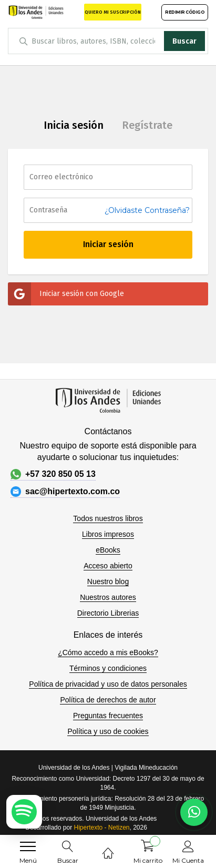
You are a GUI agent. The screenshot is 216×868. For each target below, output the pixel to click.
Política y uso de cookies (108, 731)
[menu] (28, 846)
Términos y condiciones (108, 668)
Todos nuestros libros (108, 518)
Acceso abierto (108, 566)
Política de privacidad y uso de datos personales (108, 684)
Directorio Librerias (108, 613)
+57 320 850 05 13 (53, 474)
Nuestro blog (108, 581)
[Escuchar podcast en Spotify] (24, 812)
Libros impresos (108, 534)
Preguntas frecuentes (108, 716)
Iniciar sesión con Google (66, 294)
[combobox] (108, 41)
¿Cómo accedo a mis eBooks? (108, 652)
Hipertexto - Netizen (101, 828)
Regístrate (147, 125)
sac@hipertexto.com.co (65, 492)
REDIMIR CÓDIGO (185, 12)
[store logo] (36, 12)
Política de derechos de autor (108, 700)
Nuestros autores (108, 597)
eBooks (108, 550)
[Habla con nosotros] (194, 812)
